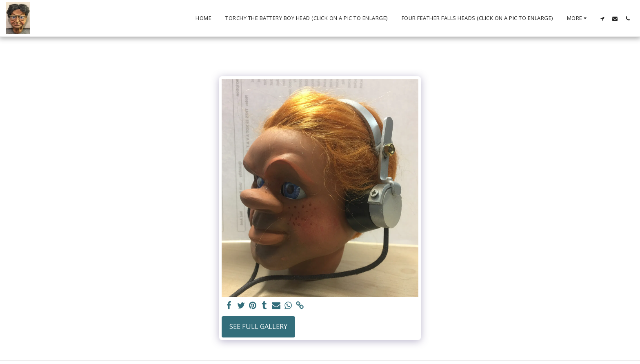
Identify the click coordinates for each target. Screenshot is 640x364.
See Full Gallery (258, 326)
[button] (602, 18)
